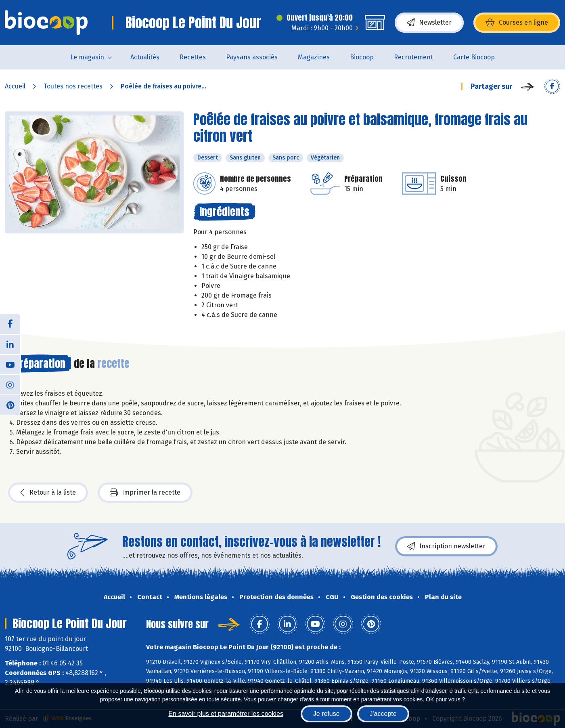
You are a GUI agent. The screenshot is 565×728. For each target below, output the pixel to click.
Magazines (314, 57)
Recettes (193, 57)
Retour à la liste (48, 493)
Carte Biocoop (474, 57)
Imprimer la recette (145, 493)
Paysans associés (252, 57)
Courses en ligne (517, 23)
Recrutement (413, 57)
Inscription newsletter (446, 546)
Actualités (145, 57)
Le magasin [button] (87, 57)
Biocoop (362, 57)
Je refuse (326, 714)
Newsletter (429, 23)
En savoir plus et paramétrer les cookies (226, 714)
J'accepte (383, 714)
